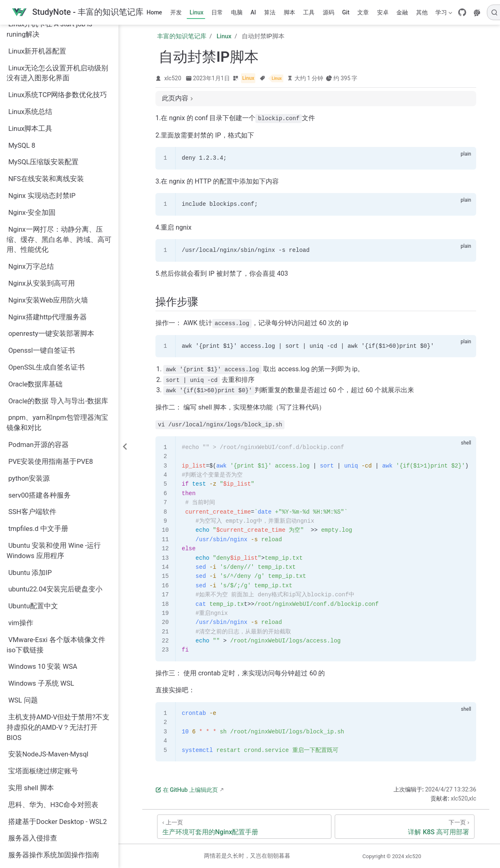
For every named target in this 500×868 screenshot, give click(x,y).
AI (253, 12)
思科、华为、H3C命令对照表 (53, 717)
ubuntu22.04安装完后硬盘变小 (55, 501)
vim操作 (21, 535)
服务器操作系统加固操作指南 (54, 767)
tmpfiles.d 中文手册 (38, 441)
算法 (270, 12)
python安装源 (29, 390)
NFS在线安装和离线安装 (46, 91)
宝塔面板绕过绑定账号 (43, 683)
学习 (443, 14)
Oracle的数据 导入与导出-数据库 (58, 313)
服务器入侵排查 (33, 750)
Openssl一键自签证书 (42, 262)
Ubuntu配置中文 (33, 518)
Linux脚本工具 (30, 41)
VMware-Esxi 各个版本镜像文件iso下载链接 (56, 557)
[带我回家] (78, 13)
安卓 (383, 12)
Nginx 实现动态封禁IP (42, 108)
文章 (363, 12)
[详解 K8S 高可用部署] (405, 827)
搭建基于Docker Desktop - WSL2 (58, 734)
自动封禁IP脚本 (32, 818)
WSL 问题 (23, 612)
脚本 (289, 12)
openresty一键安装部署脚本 (51, 246)
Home (155, 12)
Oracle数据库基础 (35, 296)
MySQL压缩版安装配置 (43, 74)
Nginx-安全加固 (32, 124)
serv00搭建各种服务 (39, 407)
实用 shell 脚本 (31, 700)
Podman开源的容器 (38, 357)
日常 (217, 12)
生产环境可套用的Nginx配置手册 (59, 801)
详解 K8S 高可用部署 (41, 834)
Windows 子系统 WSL (41, 595)
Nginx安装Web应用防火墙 (48, 212)
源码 (329, 12)
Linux (197, 12)
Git (346, 12)
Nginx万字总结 (31, 178)
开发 (176, 12)
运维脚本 (22, 851)
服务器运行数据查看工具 (47, 784)
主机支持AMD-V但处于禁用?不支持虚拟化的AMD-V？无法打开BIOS (58, 639)
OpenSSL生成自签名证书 (46, 279)
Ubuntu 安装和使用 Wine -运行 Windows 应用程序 (54, 463)
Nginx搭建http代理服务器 (47, 229)
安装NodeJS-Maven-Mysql (48, 666)
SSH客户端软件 (32, 424)
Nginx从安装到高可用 (41, 195)
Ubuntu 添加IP (30, 485)
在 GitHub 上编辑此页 (187, 790)
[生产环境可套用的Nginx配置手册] (244, 827)
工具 (309, 12)
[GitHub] (462, 12)
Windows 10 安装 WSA (43, 578)
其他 (422, 12)
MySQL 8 (22, 57)
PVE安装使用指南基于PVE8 (51, 373)
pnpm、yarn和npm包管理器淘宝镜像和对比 (57, 335)
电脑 (237, 12)
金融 (402, 12)
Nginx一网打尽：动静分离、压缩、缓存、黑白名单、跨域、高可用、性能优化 (59, 152)
